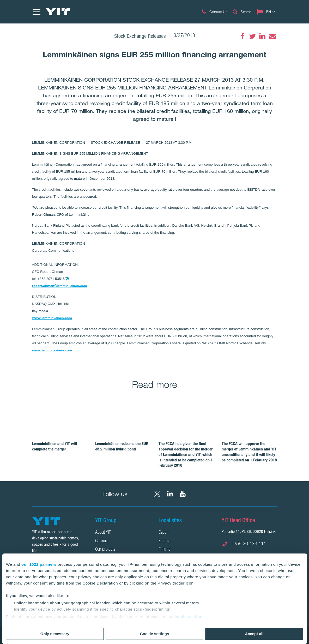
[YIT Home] (58, 12)
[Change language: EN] (267, 12)
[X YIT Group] (157, 494)
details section (188, 616)
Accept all (254, 634)
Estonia (165, 541)
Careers (102, 541)
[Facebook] (243, 36)
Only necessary (55, 634)
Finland (165, 550)
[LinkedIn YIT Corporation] (170, 494)
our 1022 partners (39, 564)
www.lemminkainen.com (52, 318)
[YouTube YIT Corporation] (183, 494)
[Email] (272, 36)
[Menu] (36, 12)
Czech (163, 533)
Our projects (105, 550)
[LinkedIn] (262, 36)
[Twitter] (252, 36)
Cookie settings (155, 634)
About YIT (103, 533)
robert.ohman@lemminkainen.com (60, 286)
